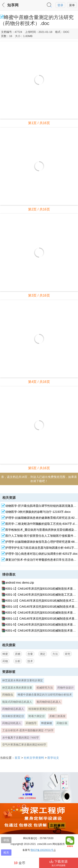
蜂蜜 (5, 654)
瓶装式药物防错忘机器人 (17, 702)
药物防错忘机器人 (13, 709)
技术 (30, 661)
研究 (68, 654)
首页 (17, 758)
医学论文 (53, 758)
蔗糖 (18, 654)
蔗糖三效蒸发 (57, 716)
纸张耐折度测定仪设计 (42, 709)
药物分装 (62, 723)
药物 (5, 661)
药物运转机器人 (12, 723)
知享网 (13, 5)
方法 (55, 654)
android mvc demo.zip (20, 583)
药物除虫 (8, 695)
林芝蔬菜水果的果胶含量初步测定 (23, 680)
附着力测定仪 (37, 716)
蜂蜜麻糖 (47, 723)
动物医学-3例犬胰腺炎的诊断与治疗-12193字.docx (38, 512)
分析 (18, 661)
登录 (60, 5)
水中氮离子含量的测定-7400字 (21, 738)
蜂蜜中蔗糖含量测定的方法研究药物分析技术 (45, 695)
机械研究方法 (45, 688)
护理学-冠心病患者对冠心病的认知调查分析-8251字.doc (41, 554)
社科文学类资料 (34, 758)
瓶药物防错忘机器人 (49, 702)
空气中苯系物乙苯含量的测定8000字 (24, 745)
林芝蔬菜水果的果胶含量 (17, 688)
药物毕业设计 (66, 688)
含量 (30, 654)
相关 (6, 853)
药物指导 (31, 723)
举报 (6, 840)
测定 (43, 654)
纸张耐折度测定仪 (13, 716)
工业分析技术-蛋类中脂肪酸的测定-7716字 (28, 730)
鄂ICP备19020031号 (42, 850)
